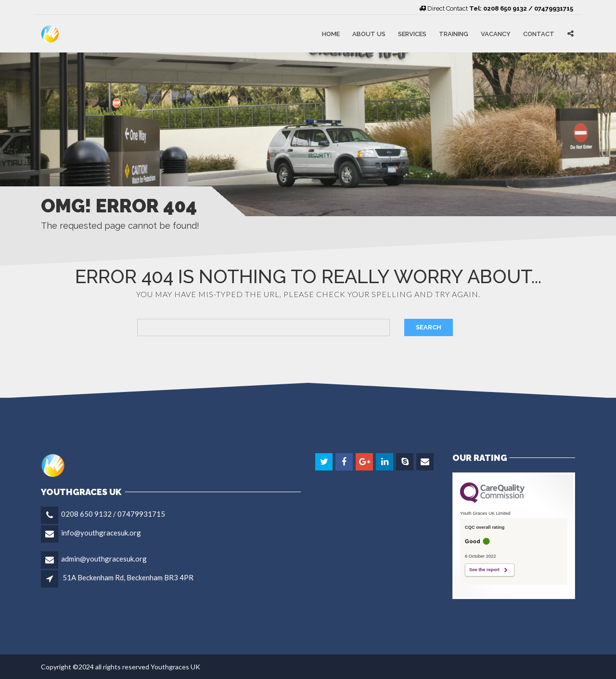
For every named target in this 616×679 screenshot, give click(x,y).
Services (412, 33)
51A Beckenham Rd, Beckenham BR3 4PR (128, 577)
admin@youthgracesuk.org (104, 559)
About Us (369, 33)
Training (454, 33)
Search (429, 327)
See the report (484, 570)
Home (331, 33)
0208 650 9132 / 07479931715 (113, 514)
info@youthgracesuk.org (101, 533)
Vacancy (496, 33)
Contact (539, 33)
